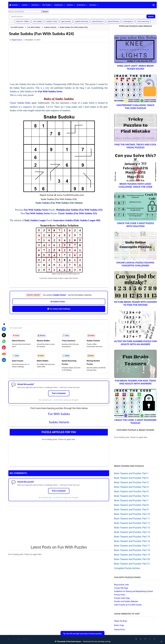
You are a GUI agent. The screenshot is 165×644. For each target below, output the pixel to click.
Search (151, 16)
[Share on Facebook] (3, 309)
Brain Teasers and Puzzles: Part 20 (132, 559)
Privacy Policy (120, 595)
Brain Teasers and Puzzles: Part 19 (132, 555)
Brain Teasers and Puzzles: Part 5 (131, 491)
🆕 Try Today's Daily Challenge (59, 309)
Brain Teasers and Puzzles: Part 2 (131, 478)
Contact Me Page (121, 588)
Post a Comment (59, 393)
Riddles (59, 5)
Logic (25, 5)
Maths (35, 5)
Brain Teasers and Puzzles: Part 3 (131, 482)
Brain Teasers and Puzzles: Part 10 (132, 514)
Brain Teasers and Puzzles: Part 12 (132, 523)
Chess (70, 5)
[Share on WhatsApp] (3, 321)
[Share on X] (3, 315)
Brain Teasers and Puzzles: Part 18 (132, 550)
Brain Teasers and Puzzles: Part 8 (131, 505)
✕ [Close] (161, 642)
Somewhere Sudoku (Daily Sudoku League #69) (77, 220)
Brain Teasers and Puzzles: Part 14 (132, 532)
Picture (47, 5)
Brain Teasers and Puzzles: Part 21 (132, 564)
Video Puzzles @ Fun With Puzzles (128, 605)
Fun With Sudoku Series (50, 91)
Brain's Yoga (119, 625)
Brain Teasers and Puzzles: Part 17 (132, 546)
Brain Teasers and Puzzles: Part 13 (132, 528)
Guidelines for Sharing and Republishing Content (133, 591)
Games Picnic (120, 630)
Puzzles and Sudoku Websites (126, 601)
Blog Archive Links (121, 585)
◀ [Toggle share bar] (3, 303)
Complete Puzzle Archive (127, 568)
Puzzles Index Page (122, 598)
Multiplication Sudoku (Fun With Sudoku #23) (79, 210)
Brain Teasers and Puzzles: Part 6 (131, 496)
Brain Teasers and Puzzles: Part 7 (131, 500)
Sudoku (81, 5)
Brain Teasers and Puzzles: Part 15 (132, 537)
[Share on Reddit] (3, 333)
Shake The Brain (121, 621)
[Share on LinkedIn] (3, 339)
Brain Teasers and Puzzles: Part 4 (131, 487)
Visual (93, 5)
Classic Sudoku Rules (20, 103)
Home (15, 5)
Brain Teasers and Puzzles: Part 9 (131, 509)
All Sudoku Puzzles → (59, 302)
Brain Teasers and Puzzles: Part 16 (132, 541)
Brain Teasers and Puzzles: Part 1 (131, 473)
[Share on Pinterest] (3, 327)
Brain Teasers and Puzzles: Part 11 (132, 519)
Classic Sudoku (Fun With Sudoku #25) (77, 213)
